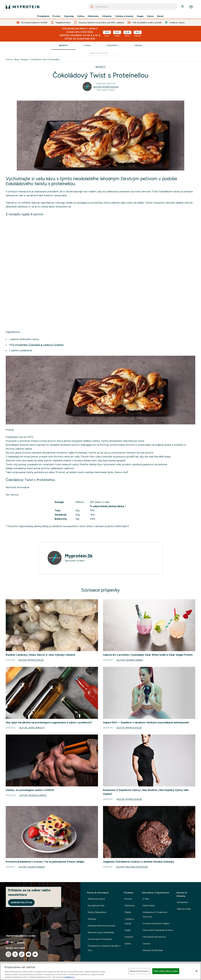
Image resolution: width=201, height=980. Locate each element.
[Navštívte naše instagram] (8, 954)
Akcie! (160, 16)
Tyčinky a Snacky (124, 16)
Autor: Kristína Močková (132, 867)
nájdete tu (69, 977)
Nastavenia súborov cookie (21, 936)
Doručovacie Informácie (100, 939)
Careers (146, 944)
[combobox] (133, 7)
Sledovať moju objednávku (101, 932)
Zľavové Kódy (184, 909)
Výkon (150, 16)
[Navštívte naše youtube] (28, 954)
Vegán (140, 16)
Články (128, 912)
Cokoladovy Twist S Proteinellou (45, 59)
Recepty (63, 45)
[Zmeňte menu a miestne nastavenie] (40, 943)
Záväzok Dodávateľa (153, 950)
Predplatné (43, 16)
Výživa (81, 16)
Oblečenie (93, 16)
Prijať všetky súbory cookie (166, 971)
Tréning (138, 45)
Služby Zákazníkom (97, 912)
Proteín (56, 16)
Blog (17, 59)
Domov (9, 59)
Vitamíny (107, 16)
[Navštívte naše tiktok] (22, 954)
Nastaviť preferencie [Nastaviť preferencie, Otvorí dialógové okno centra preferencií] (139, 971)
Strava (87, 45)
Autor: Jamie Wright (32, 728)
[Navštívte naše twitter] (35, 954)
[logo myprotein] (22, 7)
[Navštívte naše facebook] (15, 954)
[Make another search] (100, 53)
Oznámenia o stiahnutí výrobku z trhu (104, 948)
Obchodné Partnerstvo (154, 937)
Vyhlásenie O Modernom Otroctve (155, 914)
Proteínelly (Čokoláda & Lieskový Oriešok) (39, 345)
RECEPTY (101, 67)
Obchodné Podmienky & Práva (158, 930)
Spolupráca (182, 902)
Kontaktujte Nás (96, 906)
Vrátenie (92, 919)
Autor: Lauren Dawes (130, 660)
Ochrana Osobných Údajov (156, 923)
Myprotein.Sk (79, 556)
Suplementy (112, 45)
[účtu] (183, 7)
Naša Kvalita (149, 906)
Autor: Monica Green (33, 795)
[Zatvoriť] (197, 971)
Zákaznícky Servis (96, 899)
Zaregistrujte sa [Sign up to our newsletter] (21, 902)
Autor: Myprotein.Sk (106, 87)
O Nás (146, 899)
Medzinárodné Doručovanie (101, 926)
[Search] (92, 7)
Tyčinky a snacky (129, 921)
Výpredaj (69, 16)
